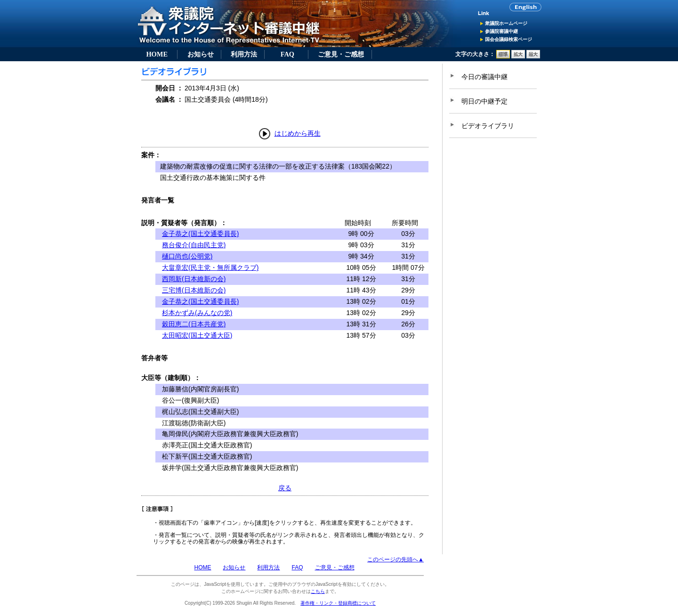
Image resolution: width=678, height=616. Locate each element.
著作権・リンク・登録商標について (338, 603)
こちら (318, 591)
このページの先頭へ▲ (395, 559)
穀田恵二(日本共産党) (194, 324)
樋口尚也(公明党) (187, 256)
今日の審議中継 (484, 77)
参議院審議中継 (501, 31)
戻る (285, 488)
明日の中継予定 (484, 101)
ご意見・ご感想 (341, 54)
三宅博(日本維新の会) (194, 290)
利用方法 (244, 54)
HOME (157, 54)
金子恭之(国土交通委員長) (200, 234)
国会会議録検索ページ (508, 39)
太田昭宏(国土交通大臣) (197, 335)
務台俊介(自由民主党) (194, 245)
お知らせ (201, 54)
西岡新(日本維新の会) (194, 279)
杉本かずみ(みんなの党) (197, 313)
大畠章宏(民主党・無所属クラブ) (210, 267)
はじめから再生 (298, 133)
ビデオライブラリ (488, 126)
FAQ (287, 54)
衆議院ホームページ (506, 23)
